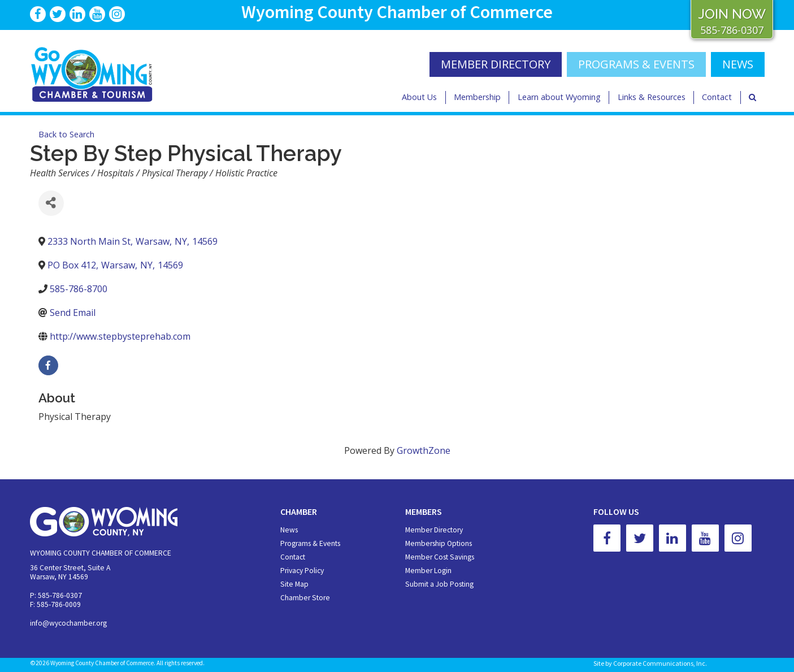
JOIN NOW (732, 14)
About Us (419, 97)
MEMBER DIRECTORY (496, 64)
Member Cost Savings (440, 557)
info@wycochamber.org (68, 623)
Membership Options (439, 543)
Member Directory (434, 530)
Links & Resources (652, 97)
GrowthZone (424, 450)
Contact (717, 97)
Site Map (294, 584)
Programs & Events (636, 64)
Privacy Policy (302, 571)
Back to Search (66, 134)
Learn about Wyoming (559, 97)
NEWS (738, 64)
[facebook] (48, 365)
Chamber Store (305, 598)
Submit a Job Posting (439, 584)
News (289, 530)
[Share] (51, 203)
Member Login (428, 571)
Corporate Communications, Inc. (660, 663)
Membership (477, 97)
